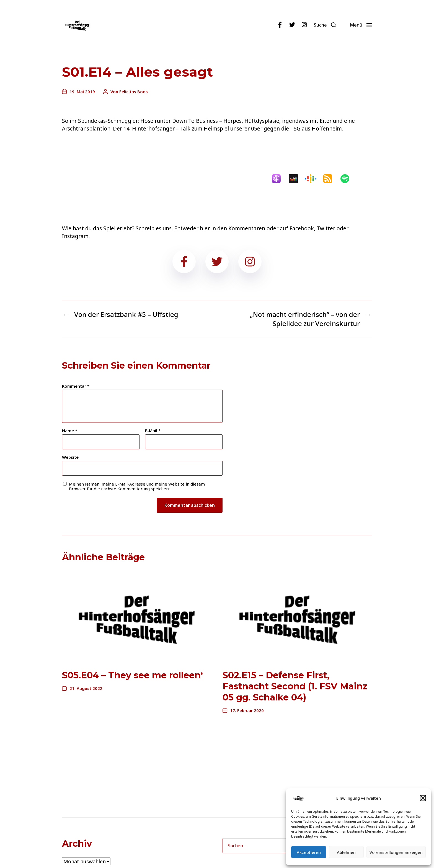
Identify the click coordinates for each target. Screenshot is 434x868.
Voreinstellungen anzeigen (396, 852)
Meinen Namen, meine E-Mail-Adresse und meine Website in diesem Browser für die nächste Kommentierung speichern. (137, 486)
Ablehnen (346, 852)
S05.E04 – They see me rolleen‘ (132, 675)
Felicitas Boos (134, 92)
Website (70, 457)
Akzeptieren (309, 852)
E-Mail (153, 431)
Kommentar (76, 386)
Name (70, 431)
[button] (423, 798)
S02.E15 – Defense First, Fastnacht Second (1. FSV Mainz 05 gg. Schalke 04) (295, 686)
